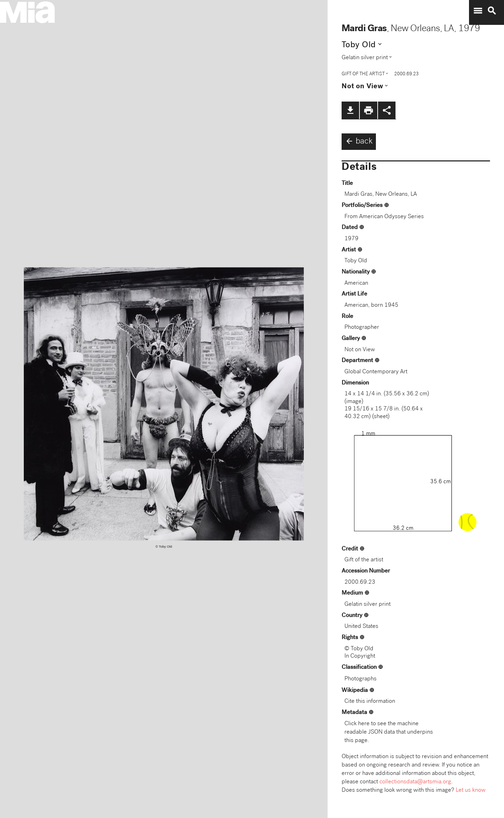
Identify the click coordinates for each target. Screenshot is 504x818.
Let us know (471, 791)
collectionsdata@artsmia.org (415, 782)
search (492, 11)
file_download (350, 110)
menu (478, 11)
